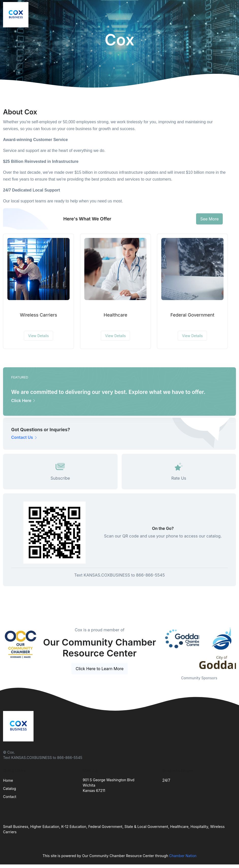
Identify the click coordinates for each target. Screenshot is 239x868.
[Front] (17, 15)
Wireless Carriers (38, 315)
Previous (158, 648)
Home (8, 780)
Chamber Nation (183, 856)
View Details (38, 336)
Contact (10, 797)
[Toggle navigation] (231, 15)
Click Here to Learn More (100, 669)
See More (209, 219)
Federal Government (192, 315)
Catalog (10, 788)
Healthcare (115, 315)
